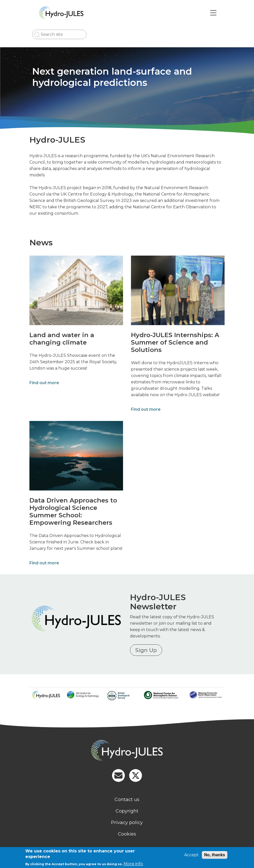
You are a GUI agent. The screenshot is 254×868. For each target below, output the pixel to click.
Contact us (127, 800)
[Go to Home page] (66, 13)
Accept (191, 855)
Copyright (127, 811)
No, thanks (215, 855)
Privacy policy (127, 823)
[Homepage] (127, 751)
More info (133, 864)
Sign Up (147, 650)
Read (136, 617)
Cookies (127, 834)
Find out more (44, 383)
